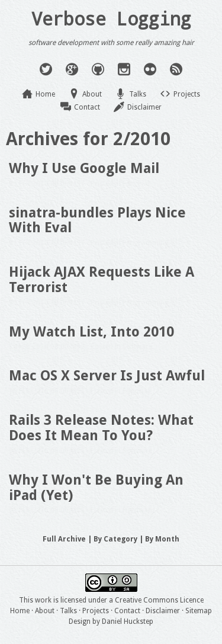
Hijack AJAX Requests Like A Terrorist (102, 280)
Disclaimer (144, 107)
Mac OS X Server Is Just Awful (107, 376)
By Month (162, 539)
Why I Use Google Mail (84, 168)
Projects (187, 94)
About (92, 94)
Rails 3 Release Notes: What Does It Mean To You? (101, 428)
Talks (138, 94)
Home (45, 94)
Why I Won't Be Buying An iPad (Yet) (96, 488)
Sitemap (199, 611)
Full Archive (64, 539)
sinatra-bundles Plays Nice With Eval (97, 220)
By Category (115, 539)
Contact (87, 107)
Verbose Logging (111, 18)
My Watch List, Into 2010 (91, 332)
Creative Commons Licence (159, 600)
